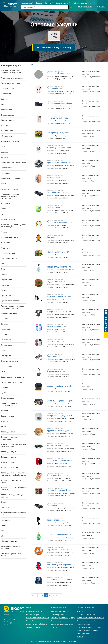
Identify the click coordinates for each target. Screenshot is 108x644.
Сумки (4, 392)
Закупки (80, 611)
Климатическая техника (11, 178)
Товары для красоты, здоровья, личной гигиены (14, 445)
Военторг (5, 99)
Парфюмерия (6, 279)
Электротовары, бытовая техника (11, 555)
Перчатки (5, 285)
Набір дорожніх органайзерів (60, 103)
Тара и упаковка (8, 416)
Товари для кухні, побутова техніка (62, 311)
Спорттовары (6, 366)
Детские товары (7, 120)
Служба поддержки (33, 614)
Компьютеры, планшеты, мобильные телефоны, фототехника (11, 196)
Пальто (4, 274)
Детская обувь (7, 109)
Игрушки (5, 157)
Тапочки (4, 410)
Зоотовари (52, 237)
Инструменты (6, 168)
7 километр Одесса (84, 624)
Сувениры (5, 387)
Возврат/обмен (32, 621)
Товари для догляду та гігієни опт (62, 267)
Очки (3, 269)
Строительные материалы (11, 382)
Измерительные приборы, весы (13, 162)
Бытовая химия (7, 93)
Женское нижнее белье (10, 141)
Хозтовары (5, 520)
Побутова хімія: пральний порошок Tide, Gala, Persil (70, 535)
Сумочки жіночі (54, 371)
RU (7, 615)
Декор (4, 104)
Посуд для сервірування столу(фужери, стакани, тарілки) (72, 222)
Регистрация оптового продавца (63, 617)
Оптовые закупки (57, 621)
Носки (3, 264)
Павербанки (52, 505)
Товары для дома (8, 432)
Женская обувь (7, 131)
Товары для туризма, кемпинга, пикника (14, 488)
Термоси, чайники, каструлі (59, 296)
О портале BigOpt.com (34, 611)
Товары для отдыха (9, 451)
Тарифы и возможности (60, 611)
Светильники (6, 334)
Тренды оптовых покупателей (62, 624)
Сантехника (6, 329)
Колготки (5, 183)
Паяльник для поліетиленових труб (63, 579)
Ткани (3, 426)
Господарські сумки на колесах (61, 73)
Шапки (4, 536)
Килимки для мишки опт (58, 252)
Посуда (4, 290)
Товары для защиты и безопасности (10, 438)
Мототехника (6, 242)
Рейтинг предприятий (59, 614)
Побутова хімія (54, 207)
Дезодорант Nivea (55, 475)
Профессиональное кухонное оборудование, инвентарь (13, 307)
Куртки (4, 214)
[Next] (60, 595)
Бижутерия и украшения (11, 83)
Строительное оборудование (12, 377)
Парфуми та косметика (57, 118)
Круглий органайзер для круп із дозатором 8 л (68, 430)
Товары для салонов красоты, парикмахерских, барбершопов (13, 474)
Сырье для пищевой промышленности (9, 404)
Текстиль (5, 421)
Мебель (4, 232)
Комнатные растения (9, 189)
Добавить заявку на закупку (54, 47)
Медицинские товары (10, 237)
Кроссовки (5, 209)
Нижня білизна (54, 177)
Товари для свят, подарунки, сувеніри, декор (67, 415)
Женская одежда (8, 136)
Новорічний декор (55, 445)
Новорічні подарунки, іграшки (60, 490)
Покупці (54, 627)
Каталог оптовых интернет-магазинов (90, 617)
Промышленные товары (11, 301)
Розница (80, 636)
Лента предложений (84, 633)
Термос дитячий (54, 326)
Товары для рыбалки (9, 467)
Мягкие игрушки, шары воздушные (63, 564)
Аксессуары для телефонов (12, 78)
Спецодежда (6, 355)
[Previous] (32, 595)
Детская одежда (8, 115)
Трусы (3, 502)
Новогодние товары (9, 258)
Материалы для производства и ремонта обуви (14, 225)
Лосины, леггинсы (8, 219)
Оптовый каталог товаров (86, 614)
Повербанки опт (54, 192)
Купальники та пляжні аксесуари (62, 162)
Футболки (5, 507)
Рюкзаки (5, 318)
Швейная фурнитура (9, 541)
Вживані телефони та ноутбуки (61, 386)
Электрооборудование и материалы (11, 547)
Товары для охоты (8, 457)
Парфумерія (52, 88)
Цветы (4, 525)
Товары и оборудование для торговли (12, 496)
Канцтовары (6, 173)
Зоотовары (5, 152)
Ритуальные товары (9, 313)
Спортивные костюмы (10, 361)
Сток (3, 371)
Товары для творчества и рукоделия (11, 481)
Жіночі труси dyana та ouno (59, 147)
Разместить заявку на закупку (87, 630)
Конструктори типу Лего (58, 132)
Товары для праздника (10, 462)
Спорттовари (53, 356)
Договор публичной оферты (37, 624)
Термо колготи (54, 520)
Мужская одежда (8, 253)
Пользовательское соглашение (38, 617)
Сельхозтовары (7, 345)
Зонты (4, 146)
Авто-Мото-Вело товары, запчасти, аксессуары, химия (13, 71)
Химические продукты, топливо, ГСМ (14, 513)
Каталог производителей (86, 621)
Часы (3, 530)
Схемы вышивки (8, 398)
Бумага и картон (8, 88)
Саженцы (5, 324)
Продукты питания (8, 295)
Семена (4, 350)
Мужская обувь (7, 248)
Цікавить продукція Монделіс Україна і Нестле (67, 400)
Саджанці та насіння (56, 281)
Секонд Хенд (6, 340)
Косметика (5, 203)
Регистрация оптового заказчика (89, 627)
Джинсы (4, 125)
